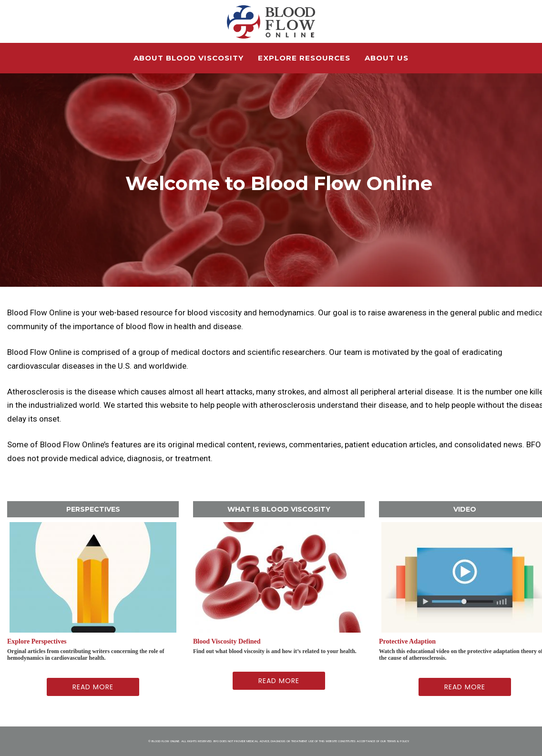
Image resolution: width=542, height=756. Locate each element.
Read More (93, 687)
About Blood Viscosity (189, 58)
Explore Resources (304, 58)
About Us (387, 58)
